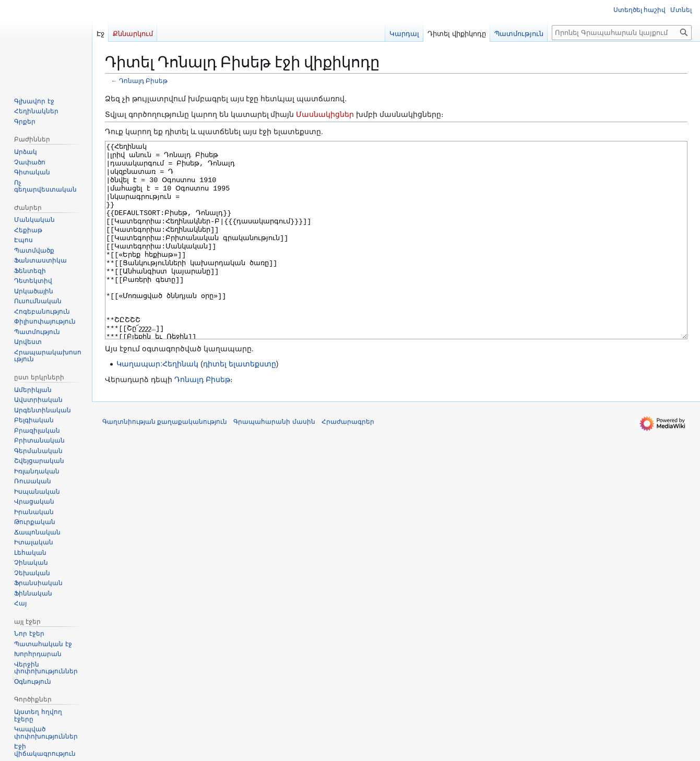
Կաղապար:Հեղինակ (157, 403)
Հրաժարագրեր (348, 461)
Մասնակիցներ (325, 114)
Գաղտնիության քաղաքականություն (165, 461)
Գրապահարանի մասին (274, 461)
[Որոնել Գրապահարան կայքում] (622, 33)
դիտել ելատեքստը (240, 403)
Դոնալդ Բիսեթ (143, 81)
